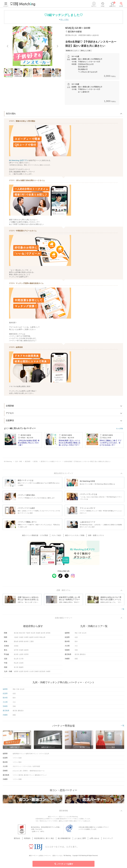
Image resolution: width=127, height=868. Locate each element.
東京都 (16, 634)
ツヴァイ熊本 (17, 763)
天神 (80, 634)
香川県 (16, 668)
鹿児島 (77, 655)
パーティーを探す (64, 864)
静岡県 (21, 642)
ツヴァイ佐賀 (17, 759)
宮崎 (76, 651)
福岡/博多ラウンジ (19, 754)
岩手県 (16, 651)
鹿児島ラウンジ (29, 776)
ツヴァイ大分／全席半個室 (31, 767)
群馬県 (48, 634)
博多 (76, 634)
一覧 (123, 610)
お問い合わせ (92, 836)
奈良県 (36, 638)
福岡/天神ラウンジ (32, 754)
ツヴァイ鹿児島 (18, 776)
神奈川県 (22, 634)
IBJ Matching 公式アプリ (18, 160)
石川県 (21, 660)
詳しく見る (65, 20)
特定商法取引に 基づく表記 (46, 836)
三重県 (31, 642)
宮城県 (21, 651)
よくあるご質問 (79, 836)
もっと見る (120, 429)
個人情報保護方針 (64, 836)
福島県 (26, 651)
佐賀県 (21, 672)
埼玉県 (33, 634)
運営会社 (21, 836)
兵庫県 (26, 638)
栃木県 (43, 634)
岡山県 (16, 664)
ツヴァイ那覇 (17, 780)
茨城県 (38, 634)
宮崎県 (36, 672)
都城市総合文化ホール (37, 772)
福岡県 (16, 672)
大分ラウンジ (17, 767)
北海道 (16, 647)
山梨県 (21, 655)
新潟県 (16, 655)
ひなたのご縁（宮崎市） (21, 772)
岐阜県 (26, 642)
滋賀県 (31, 638)
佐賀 (76, 638)
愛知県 (16, 642)
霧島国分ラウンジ (41, 776)
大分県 (31, 672)
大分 (76, 647)
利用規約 (30, 836)
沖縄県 (48, 672)
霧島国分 (83, 655)
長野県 (26, 655)
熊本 (76, 642)
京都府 (21, 638)
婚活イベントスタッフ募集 (75, 536)
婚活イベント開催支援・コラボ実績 (37, 536)
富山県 (16, 660)
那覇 (76, 660)
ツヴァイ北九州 (44, 754)
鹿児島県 (42, 672)
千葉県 (28, 634)
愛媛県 (21, 668)
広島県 (21, 664)
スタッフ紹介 (57, 536)
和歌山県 (42, 638)
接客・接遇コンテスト (95, 536)
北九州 (84, 634)
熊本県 (26, 672)
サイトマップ (105, 836)
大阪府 (16, 638)
